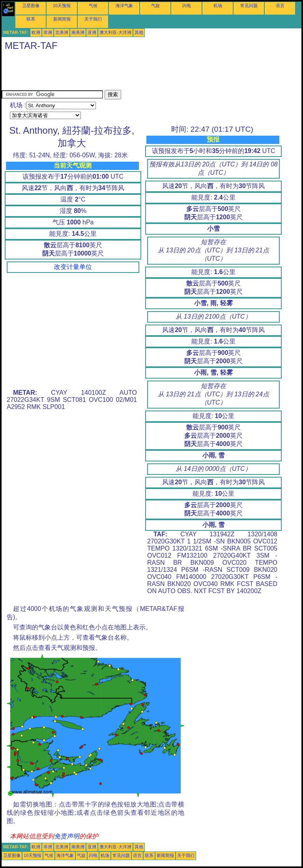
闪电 (187, 6)
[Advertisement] (145, 72)
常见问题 (249, 6)
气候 (93, 6)
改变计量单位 (73, 267)
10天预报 (62, 6)
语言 (280, 6)
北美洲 (62, 32)
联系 (31, 19)
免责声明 (67, 836)
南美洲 (78, 32)
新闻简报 (62, 19)
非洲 (48, 32)
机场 (218, 6)
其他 (139, 32)
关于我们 (93, 19)
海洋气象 (124, 6)
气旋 (155, 6)
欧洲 (36, 32)
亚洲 (92, 32)
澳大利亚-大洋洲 (115, 32)
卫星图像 (31, 6)
